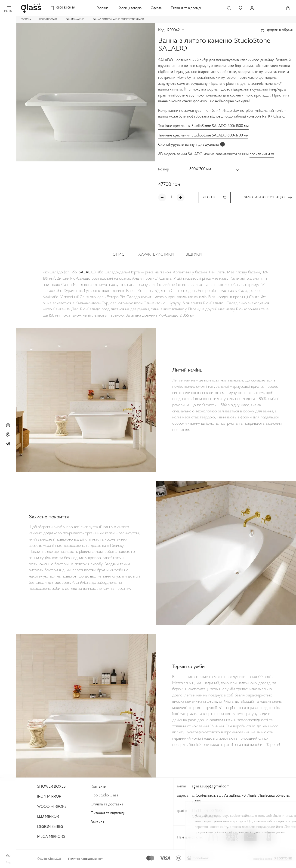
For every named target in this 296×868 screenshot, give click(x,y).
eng (8, 863)
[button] (215, 169)
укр (8, 856)
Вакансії (97, 822)
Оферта (156, 8)
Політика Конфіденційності (86, 859)
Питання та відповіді (186, 8)
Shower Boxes (51, 787)
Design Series (50, 827)
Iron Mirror (49, 797)
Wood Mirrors (52, 807)
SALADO (87, 272)
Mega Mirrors (51, 837)
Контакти (98, 787)
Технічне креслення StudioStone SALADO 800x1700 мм (203, 136)
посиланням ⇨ (262, 154)
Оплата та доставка (107, 804)
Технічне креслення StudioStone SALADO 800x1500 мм (203, 126)
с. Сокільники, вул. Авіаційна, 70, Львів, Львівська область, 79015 (241, 799)
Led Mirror (48, 817)
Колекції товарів (130, 8)
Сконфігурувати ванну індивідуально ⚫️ (192, 145)
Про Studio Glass (104, 795)
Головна (103, 8)
